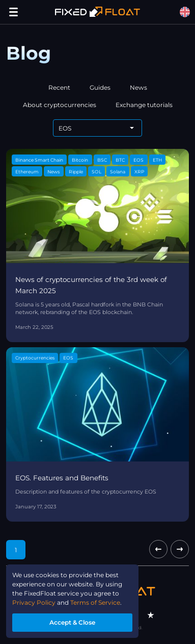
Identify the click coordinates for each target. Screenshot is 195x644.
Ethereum (27, 172)
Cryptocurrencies (35, 358)
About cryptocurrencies (60, 105)
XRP (139, 172)
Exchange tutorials (144, 105)
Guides (100, 87)
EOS (138, 160)
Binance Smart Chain (39, 160)
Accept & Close (72, 622)
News (138, 87)
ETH (157, 160)
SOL (96, 172)
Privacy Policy (34, 602)
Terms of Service (95, 602)
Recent (59, 87)
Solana (118, 172)
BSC (102, 160)
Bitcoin (80, 160)
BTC (120, 160)
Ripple (76, 172)
